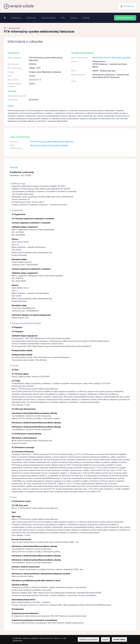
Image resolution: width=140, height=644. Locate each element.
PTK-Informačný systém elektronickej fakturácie (52, 142)
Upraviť (106, 639)
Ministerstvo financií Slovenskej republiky (111, 58)
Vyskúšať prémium (125, 18)
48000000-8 (35, 80)
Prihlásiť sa (129, 6)
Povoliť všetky (119, 639)
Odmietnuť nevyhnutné (88, 639)
